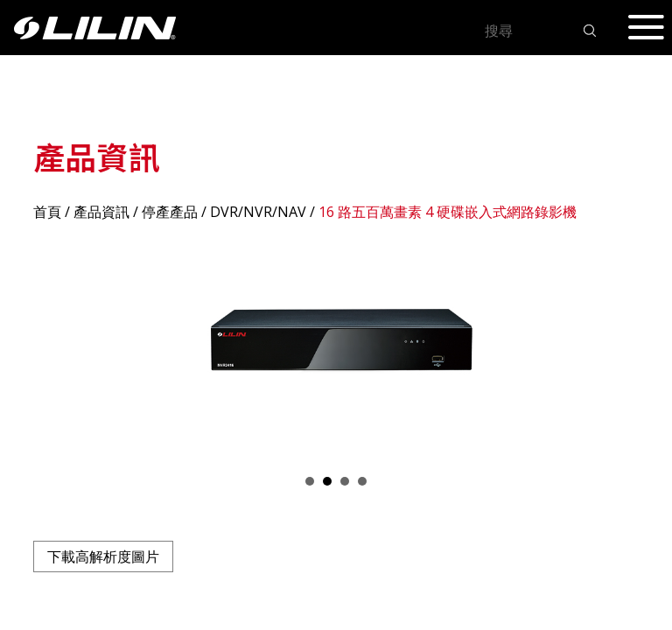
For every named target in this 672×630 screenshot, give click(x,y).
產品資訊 (101, 212)
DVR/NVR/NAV (258, 212)
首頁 (47, 212)
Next (616, 347)
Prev (56, 347)
